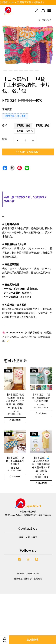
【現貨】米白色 (24, 131)
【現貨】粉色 (23, 125)
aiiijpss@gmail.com (28, 537)
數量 (5, 139)
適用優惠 (7, 109)
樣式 (5, 125)
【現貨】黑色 (42, 125)
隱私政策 (28, 579)
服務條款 (18, 579)
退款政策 (38, 579)
